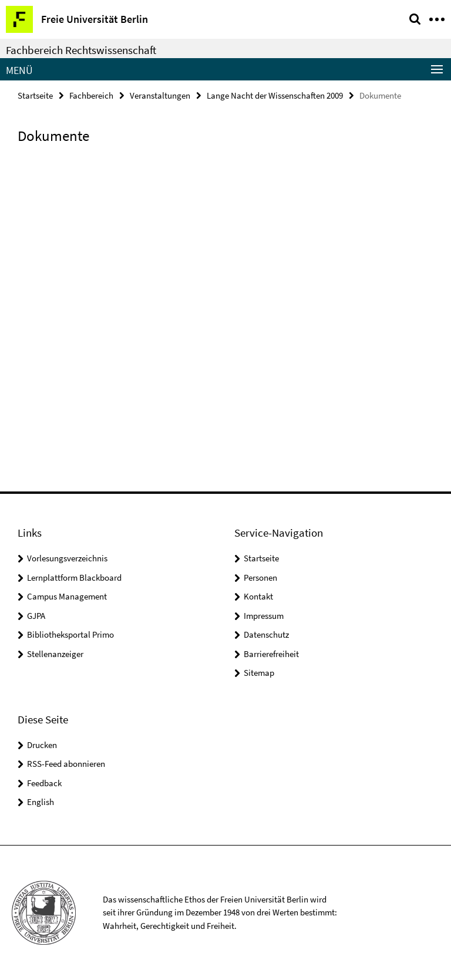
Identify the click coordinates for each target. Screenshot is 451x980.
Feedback (44, 783)
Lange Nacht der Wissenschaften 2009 (275, 95)
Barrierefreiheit (271, 654)
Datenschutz (266, 634)
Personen (260, 577)
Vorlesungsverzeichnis (67, 558)
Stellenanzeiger (55, 654)
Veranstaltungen (160, 95)
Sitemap (259, 673)
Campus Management (67, 596)
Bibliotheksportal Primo (70, 634)
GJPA (36, 616)
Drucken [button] (42, 745)
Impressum (264, 616)
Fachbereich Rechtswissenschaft (81, 50)
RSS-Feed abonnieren (66, 764)
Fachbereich (91, 95)
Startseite (35, 95)
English (41, 802)
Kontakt (258, 596)
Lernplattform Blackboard (74, 577)
